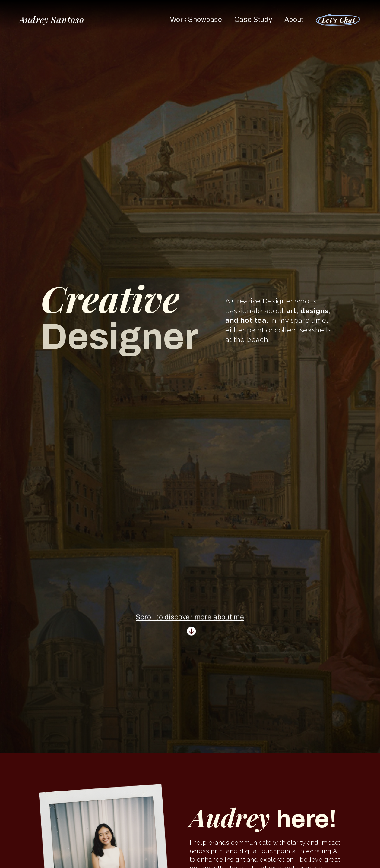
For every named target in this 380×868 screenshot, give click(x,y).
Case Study (253, 20)
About (294, 20)
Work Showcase (196, 20)
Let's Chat (339, 20)
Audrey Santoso (52, 20)
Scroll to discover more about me (190, 619)
